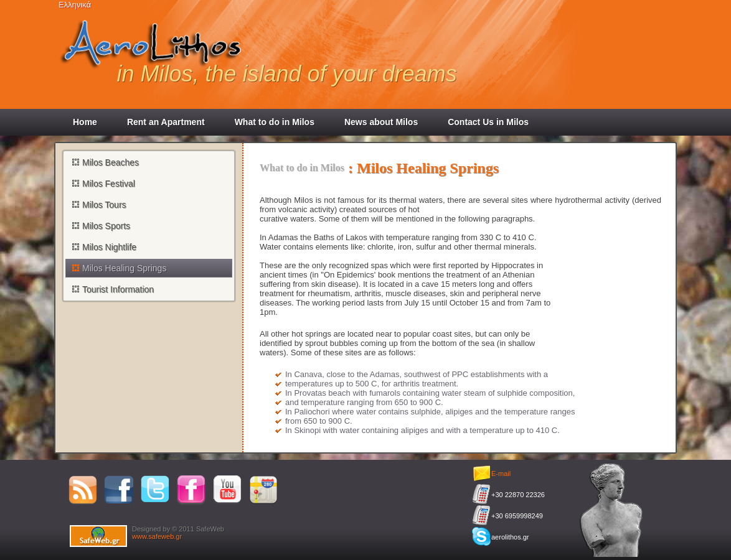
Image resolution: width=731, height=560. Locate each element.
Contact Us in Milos (488, 122)
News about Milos (381, 122)
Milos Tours (104, 205)
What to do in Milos (275, 122)
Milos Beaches (111, 162)
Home (85, 122)
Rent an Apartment (166, 122)
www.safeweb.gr (157, 536)
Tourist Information (118, 289)
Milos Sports (106, 226)
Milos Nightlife (109, 247)
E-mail (501, 474)
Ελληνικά (75, 5)
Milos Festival (109, 184)
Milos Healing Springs (124, 268)
